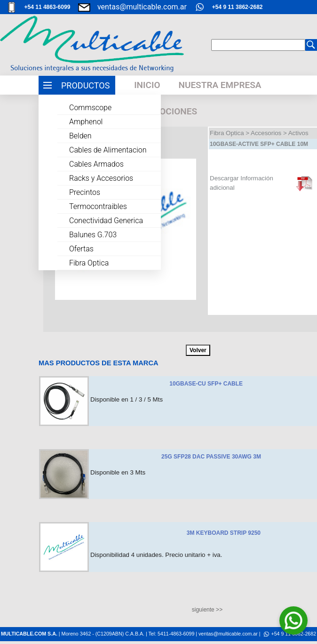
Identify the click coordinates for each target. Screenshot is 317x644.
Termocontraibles (98, 206)
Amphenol (86, 122)
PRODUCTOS (85, 85)
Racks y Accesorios (101, 178)
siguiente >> (207, 610)
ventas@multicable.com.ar (142, 7)
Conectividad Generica (106, 221)
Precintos (85, 192)
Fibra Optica (89, 263)
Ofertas (81, 249)
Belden (80, 136)
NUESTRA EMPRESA (220, 85)
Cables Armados (96, 164)
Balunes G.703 (93, 235)
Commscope (90, 108)
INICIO (147, 85)
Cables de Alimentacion (108, 150)
